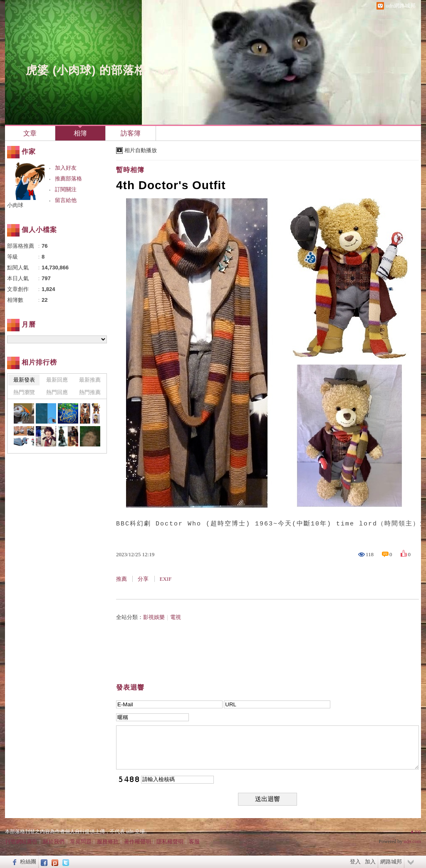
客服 (194, 842)
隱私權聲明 (170, 842)
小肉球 (15, 205)
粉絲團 (28, 862)
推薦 (121, 579)
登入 (355, 862)
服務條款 (108, 842)
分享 (143, 579)
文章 (30, 133)
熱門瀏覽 (24, 392)
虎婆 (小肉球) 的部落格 (86, 70)
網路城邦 (391, 862)
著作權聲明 (137, 842)
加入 (370, 862)
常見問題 (81, 842)
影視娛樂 (154, 617)
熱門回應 (57, 392)
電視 (176, 617)
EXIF (166, 579)
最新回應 (57, 380)
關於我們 (54, 842)
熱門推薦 (90, 392)
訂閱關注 (66, 189)
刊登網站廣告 (21, 842)
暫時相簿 (130, 170)
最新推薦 (90, 380)
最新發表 (24, 380)
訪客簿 (131, 133)
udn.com (412, 841)
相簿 (80, 133)
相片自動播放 (141, 150)
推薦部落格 (68, 179)
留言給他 (66, 200)
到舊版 (166, 72)
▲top (415, 831)
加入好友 (66, 168)
